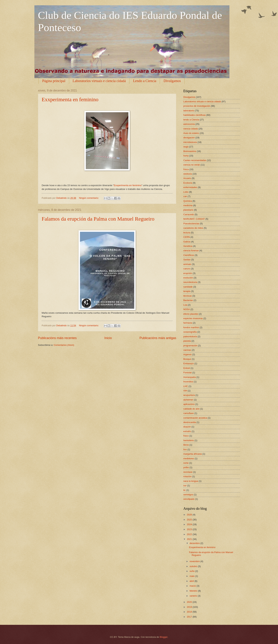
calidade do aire (191, 409)
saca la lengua (191, 481)
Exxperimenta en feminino (70, 99)
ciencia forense (191, 251)
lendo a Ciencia (191, 120)
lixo (185, 449)
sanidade (188, 287)
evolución (188, 278)
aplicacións (189, 404)
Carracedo (189, 214)
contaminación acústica (195, 418)
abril (192, 581)
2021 (190, 539)
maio (192, 576)
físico (186, 436)
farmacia (188, 323)
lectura (187, 233)
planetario (188, 210)
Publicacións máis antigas (158, 338)
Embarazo (189, 363)
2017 (190, 617)
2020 (190, 602)
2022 (190, 534)
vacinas (187, 350)
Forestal (187, 373)
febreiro (194, 591)
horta (186, 156)
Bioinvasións (190, 151)
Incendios (188, 382)
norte (186, 463)
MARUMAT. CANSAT (194, 219)
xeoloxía (188, 174)
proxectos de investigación (197, 106)
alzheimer (188, 400)
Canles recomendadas (195, 160)
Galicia (187, 242)
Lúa (185, 305)
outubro (194, 566)
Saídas (187, 260)
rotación (187, 476)
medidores (189, 458)
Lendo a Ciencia (145, 81)
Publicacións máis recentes (57, 338)
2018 (190, 612)
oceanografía (190, 332)
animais (187, 264)
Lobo (186, 192)
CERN (187, 237)
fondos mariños (191, 327)
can (185, 196)
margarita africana (193, 454)
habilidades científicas (194, 115)
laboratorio (189, 111)
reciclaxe (188, 472)
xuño (192, 571)
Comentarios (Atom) (64, 345)
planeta (187, 341)
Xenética (188, 246)
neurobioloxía (190, 282)
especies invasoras (193, 318)
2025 (190, 520)
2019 (190, 607)
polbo (186, 467)
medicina (188, 205)
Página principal (54, 81)
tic (184, 490)
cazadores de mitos (193, 228)
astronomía (189, 124)
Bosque (187, 359)
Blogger (164, 637)
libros (186, 445)
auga (186, 147)
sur (185, 485)
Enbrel (187, 368)
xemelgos (188, 495)
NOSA (187, 309)
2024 (190, 524)
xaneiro (194, 596)
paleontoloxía (190, 336)
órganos (187, 354)
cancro (187, 269)
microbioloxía (190, 142)
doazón (187, 427)
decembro (195, 543)
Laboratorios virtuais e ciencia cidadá (99, 81)
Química (188, 201)
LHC (186, 386)
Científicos (189, 255)
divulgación (189, 138)
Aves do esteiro (191, 133)
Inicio (108, 338)
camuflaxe (189, 413)
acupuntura (189, 395)
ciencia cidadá (191, 129)
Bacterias (188, 300)
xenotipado (189, 499)
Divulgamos (172, 81)
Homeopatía (190, 377)
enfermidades (190, 187)
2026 (190, 515)
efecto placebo (191, 314)
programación (190, 346)
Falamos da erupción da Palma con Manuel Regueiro (98, 219)
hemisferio (189, 440)
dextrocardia (190, 422)
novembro (195, 561)
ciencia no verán (192, 165)
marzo (193, 586)
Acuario (187, 178)
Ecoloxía (188, 183)
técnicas (187, 296)
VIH (185, 391)
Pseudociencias (191, 224)
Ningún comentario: (89, 198)
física (186, 169)
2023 (190, 529)
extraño (187, 431)
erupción (188, 273)
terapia (187, 291)
